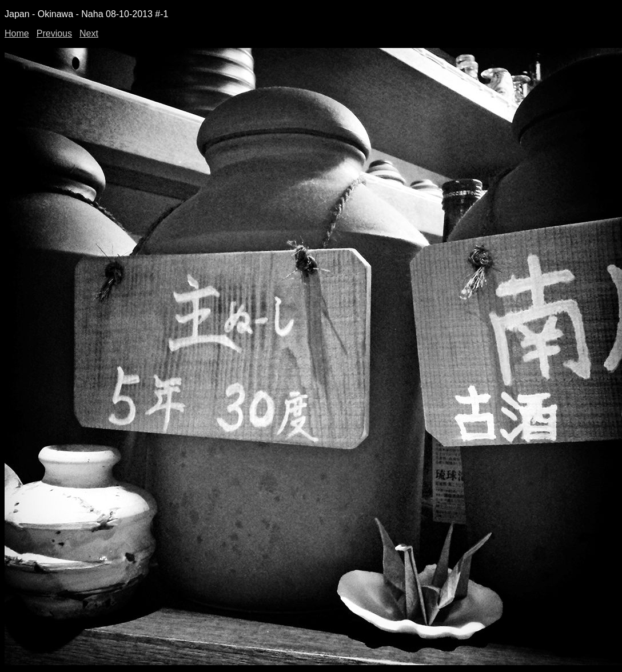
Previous (54, 33)
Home (17, 33)
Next (89, 33)
